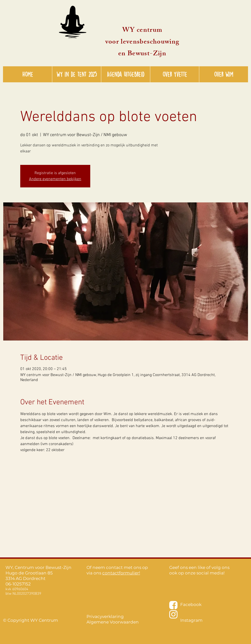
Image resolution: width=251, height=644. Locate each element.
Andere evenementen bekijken (55, 179)
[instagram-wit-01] (173, 614)
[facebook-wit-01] (173, 605)
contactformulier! (121, 573)
